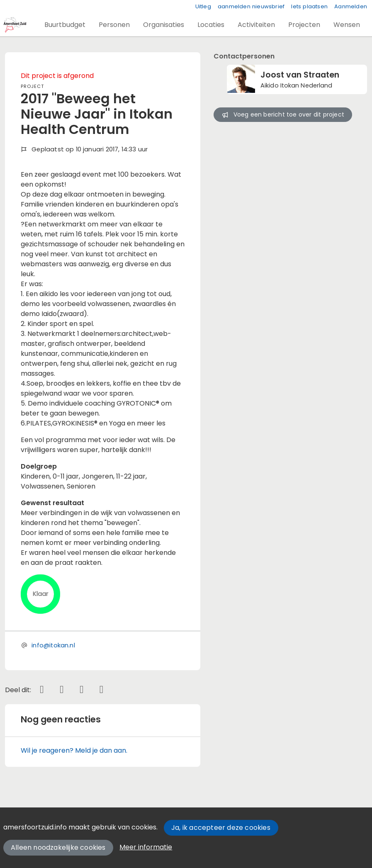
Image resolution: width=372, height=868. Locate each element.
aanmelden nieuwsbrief (251, 6)
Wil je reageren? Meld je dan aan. (74, 750)
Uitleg (203, 6)
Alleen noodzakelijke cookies (58, 847)
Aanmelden (351, 6)
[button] (65, 25)
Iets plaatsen (309, 6)
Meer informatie (146, 847)
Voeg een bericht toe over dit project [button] (283, 114)
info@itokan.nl (53, 645)
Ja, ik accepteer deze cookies (221, 828)
